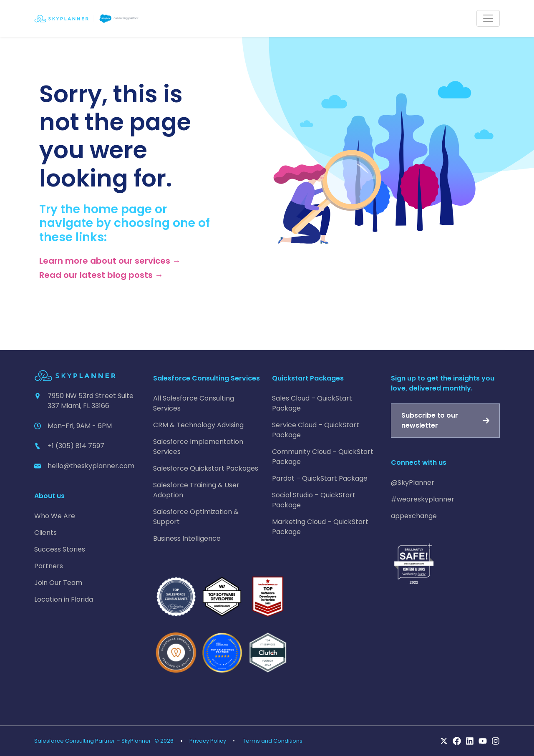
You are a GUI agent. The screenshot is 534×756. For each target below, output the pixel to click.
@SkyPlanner (413, 483)
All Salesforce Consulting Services (194, 403)
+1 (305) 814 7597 (76, 446)
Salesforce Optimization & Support (196, 517)
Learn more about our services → (110, 261)
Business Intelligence (187, 538)
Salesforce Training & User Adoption (196, 490)
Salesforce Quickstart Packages (206, 468)
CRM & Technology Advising (198, 425)
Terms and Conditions (273, 741)
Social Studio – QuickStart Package (314, 500)
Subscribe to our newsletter (430, 420)
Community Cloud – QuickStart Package (323, 457)
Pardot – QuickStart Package (320, 478)
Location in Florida (64, 599)
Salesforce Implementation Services (198, 447)
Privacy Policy (208, 741)
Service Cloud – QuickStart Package (316, 430)
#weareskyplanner (423, 499)
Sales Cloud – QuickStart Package (312, 403)
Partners (49, 566)
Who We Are (55, 516)
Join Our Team (58, 583)
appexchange (414, 516)
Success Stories (60, 549)
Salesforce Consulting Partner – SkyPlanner (93, 741)
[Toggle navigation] (488, 18)
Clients (45, 533)
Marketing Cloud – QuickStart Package (320, 527)
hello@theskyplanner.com (91, 466)
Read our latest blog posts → (101, 275)
